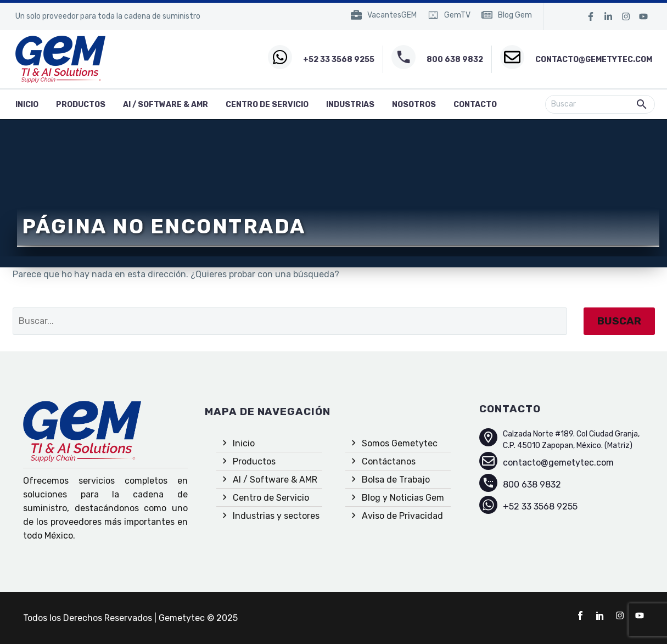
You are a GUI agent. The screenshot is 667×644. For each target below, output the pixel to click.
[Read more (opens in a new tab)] (384, 17)
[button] (642, 104)
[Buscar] (600, 104)
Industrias (350, 105)
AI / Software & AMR (166, 105)
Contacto (475, 105)
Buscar (619, 321)
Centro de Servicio (267, 105)
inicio (27, 105)
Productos (81, 105)
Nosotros (414, 105)
